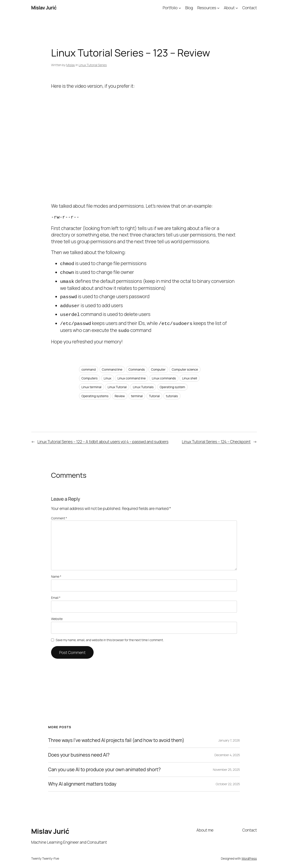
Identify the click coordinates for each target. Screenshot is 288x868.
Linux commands (164, 374)
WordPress (249, 854)
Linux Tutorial (117, 383)
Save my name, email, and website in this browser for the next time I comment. (110, 636)
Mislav (71, 65)
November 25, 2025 (226, 765)
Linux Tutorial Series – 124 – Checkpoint (216, 437)
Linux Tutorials (143, 383)
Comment (59, 514)
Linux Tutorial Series (93, 65)
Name (56, 572)
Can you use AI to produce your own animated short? (104, 766)
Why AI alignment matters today (82, 780)
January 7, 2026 (229, 736)
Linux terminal (91, 383)
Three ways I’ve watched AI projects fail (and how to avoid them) (116, 736)
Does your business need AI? (79, 751)
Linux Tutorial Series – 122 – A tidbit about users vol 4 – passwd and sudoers (103, 437)
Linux (108, 374)
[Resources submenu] (218, 8)
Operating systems (95, 392)
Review (120, 392)
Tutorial (154, 392)
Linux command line (132, 374)
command (89, 365)
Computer (158, 365)
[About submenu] (237, 8)
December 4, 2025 (227, 751)
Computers (90, 374)
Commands (137, 365)
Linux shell (190, 374)
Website (57, 615)
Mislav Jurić (44, 8)
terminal (137, 392)
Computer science (185, 365)
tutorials (172, 392)
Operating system (172, 383)
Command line (112, 365)
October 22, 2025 (228, 780)
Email (56, 594)
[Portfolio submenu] (180, 8)
